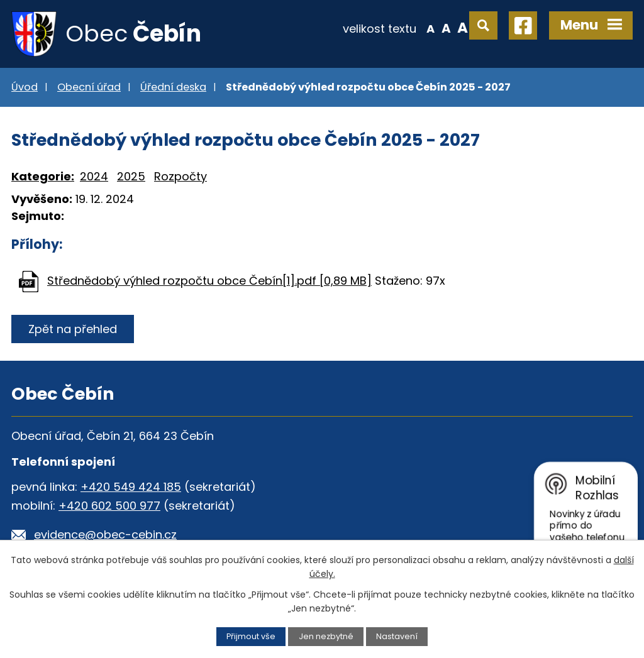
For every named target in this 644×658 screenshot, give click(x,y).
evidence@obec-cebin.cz (105, 535)
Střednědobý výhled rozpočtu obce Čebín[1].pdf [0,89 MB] (209, 281)
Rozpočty (180, 176)
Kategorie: (43, 176)
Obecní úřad (89, 87)
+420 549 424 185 (131, 487)
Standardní (446, 28)
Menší (430, 28)
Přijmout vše (251, 636)
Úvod (25, 87)
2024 (94, 176)
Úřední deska (173, 87)
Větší (463, 28)
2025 (131, 176)
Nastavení (397, 636)
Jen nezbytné (326, 636)
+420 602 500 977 (109, 506)
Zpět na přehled (73, 329)
